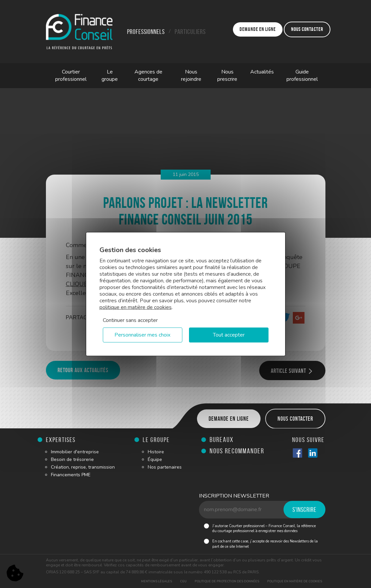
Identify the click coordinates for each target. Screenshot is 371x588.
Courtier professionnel (71, 76)
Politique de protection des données (227, 581)
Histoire (156, 452)
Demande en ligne (258, 29)
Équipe (155, 459)
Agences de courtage (148, 76)
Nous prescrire (227, 76)
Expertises (61, 440)
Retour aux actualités (83, 370)
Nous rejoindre (191, 76)
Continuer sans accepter (130, 320)
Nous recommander (237, 451)
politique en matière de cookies (136, 307)
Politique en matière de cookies (295, 581)
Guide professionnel (302, 76)
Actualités (262, 72)
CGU (183, 581)
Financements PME (71, 475)
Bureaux (222, 440)
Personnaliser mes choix (142, 335)
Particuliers (190, 32)
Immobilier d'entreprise (75, 452)
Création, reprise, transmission (83, 467)
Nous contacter (307, 29)
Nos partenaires (165, 467)
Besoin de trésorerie (72, 459)
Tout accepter (229, 335)
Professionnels (146, 32)
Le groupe (110, 76)
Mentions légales (157, 581)
